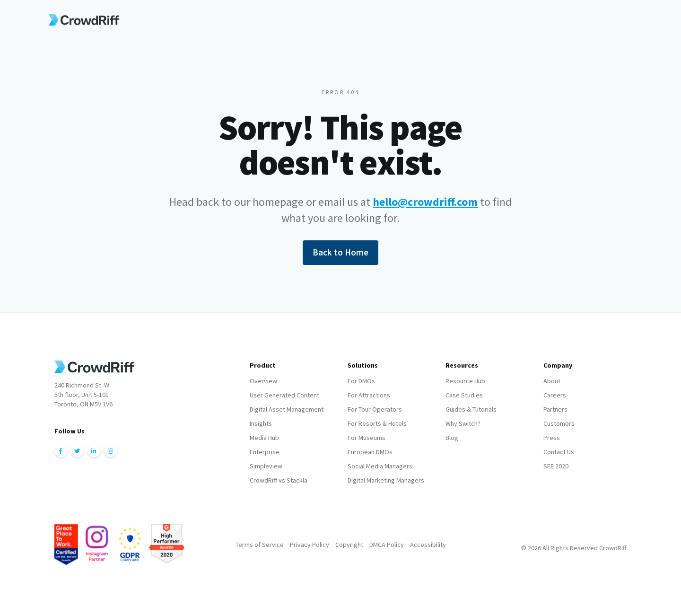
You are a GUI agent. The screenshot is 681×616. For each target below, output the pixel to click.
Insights (261, 423)
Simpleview (266, 466)
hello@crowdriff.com (425, 202)
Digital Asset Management (287, 409)
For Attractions (369, 395)
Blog (452, 438)
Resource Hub (465, 381)
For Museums (367, 438)
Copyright (349, 545)
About (552, 381)
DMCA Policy (387, 545)
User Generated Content (284, 395)
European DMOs (370, 452)
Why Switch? (463, 423)
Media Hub (264, 438)
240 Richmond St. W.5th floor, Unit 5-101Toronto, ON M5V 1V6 (83, 395)
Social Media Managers (380, 466)
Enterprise (265, 452)
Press (552, 438)
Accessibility (428, 545)
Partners (555, 409)
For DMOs (361, 381)
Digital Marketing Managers (386, 480)
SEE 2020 (556, 466)
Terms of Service (260, 545)
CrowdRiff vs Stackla (279, 480)
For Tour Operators (375, 409)
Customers (559, 423)
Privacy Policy (310, 545)
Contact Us (559, 452)
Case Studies (464, 395)
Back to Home (340, 252)
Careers (555, 395)
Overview (263, 381)
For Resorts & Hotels (377, 423)
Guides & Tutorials (471, 409)
